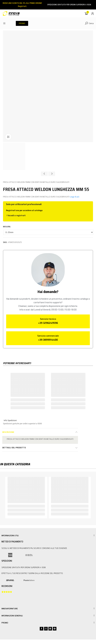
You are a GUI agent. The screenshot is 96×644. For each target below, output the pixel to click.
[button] (22, 23)
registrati (21, 215)
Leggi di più (75, 197)
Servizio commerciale (48, 336)
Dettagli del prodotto (14, 448)
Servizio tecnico (48, 319)
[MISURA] (48, 232)
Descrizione (8, 432)
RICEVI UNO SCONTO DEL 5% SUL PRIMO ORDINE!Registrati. (22, 5)
